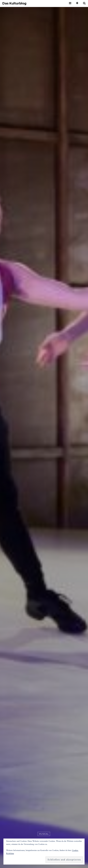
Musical (44, 834)
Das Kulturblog (14, 3)
